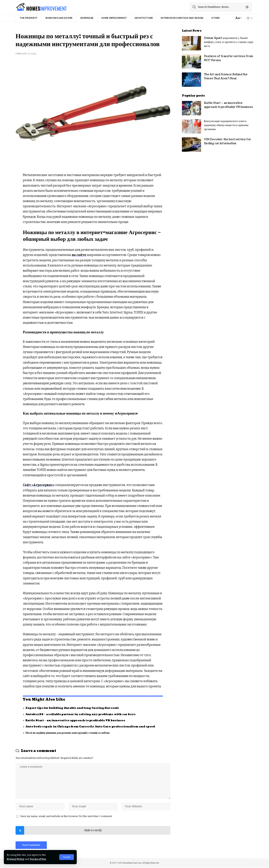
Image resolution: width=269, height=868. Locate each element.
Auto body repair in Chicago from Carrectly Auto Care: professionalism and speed (93, 726)
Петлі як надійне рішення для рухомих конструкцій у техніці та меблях (68, 732)
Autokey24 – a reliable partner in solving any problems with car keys (83, 714)
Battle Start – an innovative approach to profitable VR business (77, 720)
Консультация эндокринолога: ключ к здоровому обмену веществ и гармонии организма (226, 125)
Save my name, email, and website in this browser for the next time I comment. (66, 817)
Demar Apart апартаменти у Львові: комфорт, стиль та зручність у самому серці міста (229, 42)
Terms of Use (39, 859)
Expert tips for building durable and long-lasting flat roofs (74, 708)
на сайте (79, 255)
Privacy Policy (16, 859)
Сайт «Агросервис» (39, 485)
